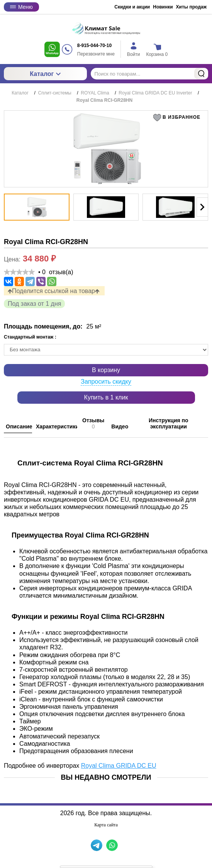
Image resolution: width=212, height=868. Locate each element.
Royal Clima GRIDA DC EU (119, 766)
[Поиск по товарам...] (149, 74)
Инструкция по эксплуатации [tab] (169, 423)
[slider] (19, 272)
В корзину (106, 370)
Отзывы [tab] (93, 423)
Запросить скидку (106, 382)
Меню (21, 7)
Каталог (45, 74)
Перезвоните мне (96, 54)
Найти (201, 74)
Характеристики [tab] (57, 426)
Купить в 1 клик (106, 397)
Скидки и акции (132, 7)
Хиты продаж (191, 7)
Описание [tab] (19, 426)
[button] (178, 118)
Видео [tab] (120, 426)
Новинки (163, 7)
